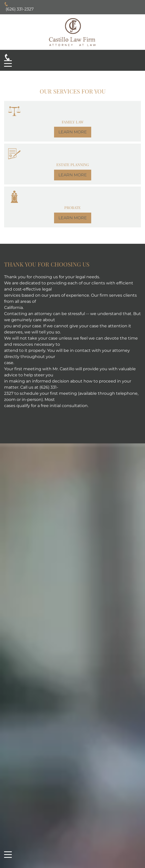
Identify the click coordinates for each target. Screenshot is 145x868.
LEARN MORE (73, 132)
